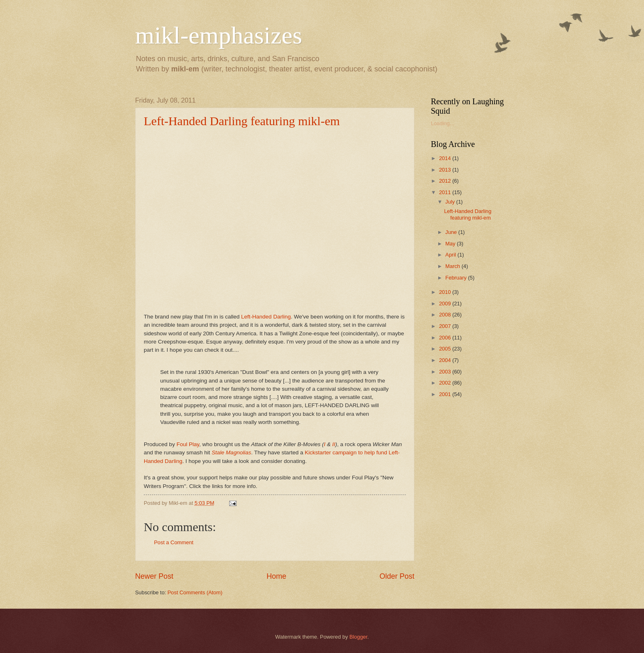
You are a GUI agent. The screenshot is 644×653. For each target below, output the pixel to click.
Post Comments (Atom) (195, 592)
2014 (446, 158)
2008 (446, 315)
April (451, 255)
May (451, 244)
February (457, 278)
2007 (446, 326)
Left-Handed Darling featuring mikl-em (242, 121)
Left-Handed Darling (266, 317)
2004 (446, 360)
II (334, 444)
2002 (446, 383)
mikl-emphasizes (219, 35)
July (451, 202)
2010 (446, 292)
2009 (446, 304)
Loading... (443, 123)
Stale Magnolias (231, 453)
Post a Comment (174, 542)
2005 (446, 349)
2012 (446, 181)
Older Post (397, 576)
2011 (446, 192)
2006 (446, 338)
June (452, 232)
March (453, 266)
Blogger (359, 637)
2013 (446, 170)
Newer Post (154, 576)
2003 (446, 372)
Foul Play (188, 444)
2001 (446, 394)
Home (276, 576)
